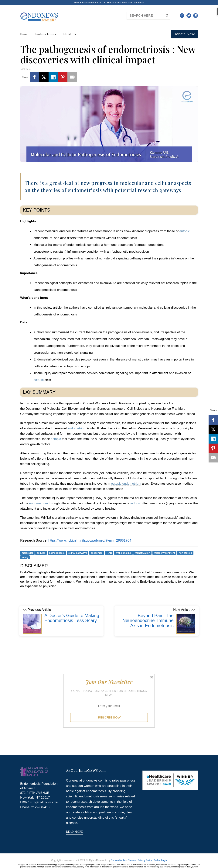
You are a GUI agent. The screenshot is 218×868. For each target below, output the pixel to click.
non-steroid (185, 553)
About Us (70, 34)
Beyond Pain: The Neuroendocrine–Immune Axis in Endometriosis (148, 620)
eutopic (185, 231)
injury (25, 557)
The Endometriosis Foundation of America (123, 3)
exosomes (97, 553)
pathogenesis (57, 553)
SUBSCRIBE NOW (109, 717)
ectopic (39, 380)
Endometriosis (46, 34)
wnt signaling (123, 553)
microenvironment (164, 553)
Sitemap (132, 860)
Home (24, 34)
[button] (109, 682)
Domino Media (118, 860)
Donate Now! (184, 34)
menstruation (143, 553)
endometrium (77, 428)
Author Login (160, 860)
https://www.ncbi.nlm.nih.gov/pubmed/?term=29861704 (90, 540)
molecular (27, 553)
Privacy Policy (145, 860)
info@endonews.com (44, 802)
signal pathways (78, 553)
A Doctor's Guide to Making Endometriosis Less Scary (72, 618)
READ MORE (75, 832)
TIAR (109, 553)
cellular (41, 553)
